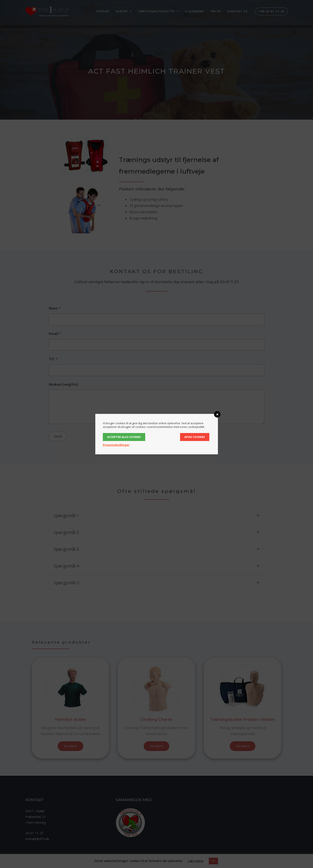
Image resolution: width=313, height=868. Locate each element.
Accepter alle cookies (124, 437)
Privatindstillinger (116, 445)
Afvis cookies (195, 437)
